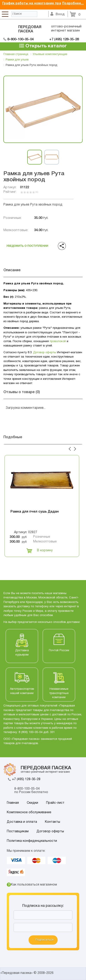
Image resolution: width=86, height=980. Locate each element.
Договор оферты (45, 353)
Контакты (53, 822)
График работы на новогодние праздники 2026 (42, 4)
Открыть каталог (43, 46)
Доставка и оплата (22, 822)
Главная (13, 803)
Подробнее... (73, 4)
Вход (58, 14)
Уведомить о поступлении (27, 245)
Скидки (32, 803)
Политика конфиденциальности (32, 841)
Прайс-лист (55, 803)
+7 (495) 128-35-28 (26, 779)
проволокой (58, 341)
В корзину (40, 551)
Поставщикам (18, 831)
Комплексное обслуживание (29, 812)
